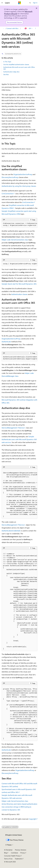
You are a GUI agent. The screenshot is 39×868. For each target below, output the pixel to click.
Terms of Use (8, 859)
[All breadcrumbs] (3, 28)
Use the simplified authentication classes (16, 64)
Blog (6, 853)
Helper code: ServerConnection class (15, 240)
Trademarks (19, 859)
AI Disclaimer (8, 850)
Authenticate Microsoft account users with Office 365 (19, 68)
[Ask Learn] (26, 28)
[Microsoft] (20, 3)
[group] (19, 225)
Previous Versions (21, 850)
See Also (6, 74)
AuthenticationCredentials (11, 531)
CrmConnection (7, 194)
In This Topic (7, 62)
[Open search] (30, 3)
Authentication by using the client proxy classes (19, 186)
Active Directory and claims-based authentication (19, 804)
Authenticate (6, 342)
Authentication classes (19, 294)
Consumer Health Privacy (12, 856)
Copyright (32, 819)
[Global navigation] (2, 3)
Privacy (23, 853)
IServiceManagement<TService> (14, 428)
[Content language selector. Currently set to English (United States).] (14, 835)
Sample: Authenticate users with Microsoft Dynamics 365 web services (19, 439)
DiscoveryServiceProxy (10, 177)
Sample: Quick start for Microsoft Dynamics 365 (19, 284)
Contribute (14, 853)
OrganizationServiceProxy (23, 174)
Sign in (35, 3)
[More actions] (36, 28)
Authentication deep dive (11, 72)
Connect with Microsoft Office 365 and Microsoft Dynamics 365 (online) (13, 28)
